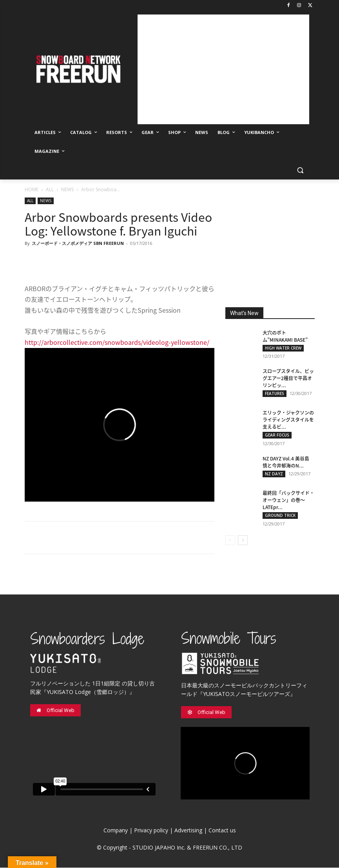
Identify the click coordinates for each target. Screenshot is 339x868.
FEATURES (275, 394)
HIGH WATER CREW (283, 348)
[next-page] (243, 541)
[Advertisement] (223, 69)
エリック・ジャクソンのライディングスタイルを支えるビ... (288, 420)
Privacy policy (151, 831)
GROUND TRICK (280, 516)
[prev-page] (230, 541)
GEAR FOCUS (277, 435)
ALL (50, 189)
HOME (32, 189)
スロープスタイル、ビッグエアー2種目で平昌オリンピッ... (288, 379)
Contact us (222, 831)
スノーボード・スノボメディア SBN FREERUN (78, 243)
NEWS (67, 189)
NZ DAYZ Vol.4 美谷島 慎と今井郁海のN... (286, 462)
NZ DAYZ (274, 474)
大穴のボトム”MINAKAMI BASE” (285, 336)
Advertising (188, 831)
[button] (300, 170)
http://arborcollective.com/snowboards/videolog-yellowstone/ (117, 342)
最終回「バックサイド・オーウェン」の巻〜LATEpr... (288, 500)
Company (116, 831)
